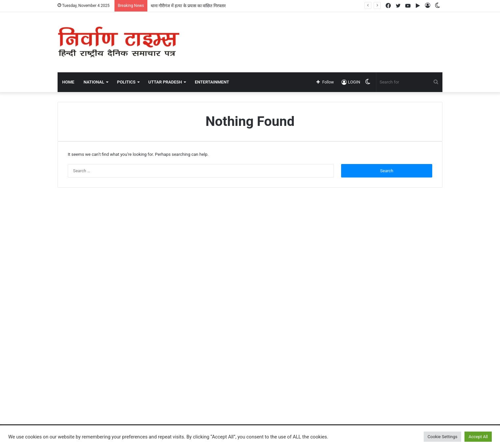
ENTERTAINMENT (212, 82)
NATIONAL (94, 82)
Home (68, 82)
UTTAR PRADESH (165, 82)
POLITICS (126, 82)
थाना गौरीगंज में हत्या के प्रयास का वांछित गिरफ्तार (188, 6)
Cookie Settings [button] (443, 437)
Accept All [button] (478, 437)
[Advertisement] (316, 34)
